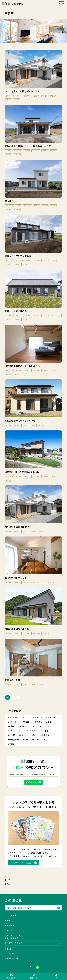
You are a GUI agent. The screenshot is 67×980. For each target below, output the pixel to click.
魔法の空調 (38, 717)
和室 (35, 735)
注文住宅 (39, 722)
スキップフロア (16, 731)
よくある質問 (10, 954)
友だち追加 (31, 782)
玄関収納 (51, 717)
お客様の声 (10, 925)
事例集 (8, 920)
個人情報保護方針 (12, 958)
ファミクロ (33, 731)
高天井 (12, 744)
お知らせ (8, 949)
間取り (48, 740)
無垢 (26, 717)
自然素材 (37, 740)
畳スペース (14, 717)
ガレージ (25, 726)
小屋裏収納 (14, 740)
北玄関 (12, 735)
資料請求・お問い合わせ (19, 908)
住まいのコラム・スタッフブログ (13, 937)
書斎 (26, 740)
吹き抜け (24, 735)
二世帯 (45, 731)
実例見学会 (10, 930)
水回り (27, 722)
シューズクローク (42, 726)
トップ (7, 880)
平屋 (50, 722)
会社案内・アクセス (14, 943)
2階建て (13, 726)
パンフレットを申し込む (21, 863)
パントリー (14, 722)
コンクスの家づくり (14, 915)
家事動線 (46, 735)
